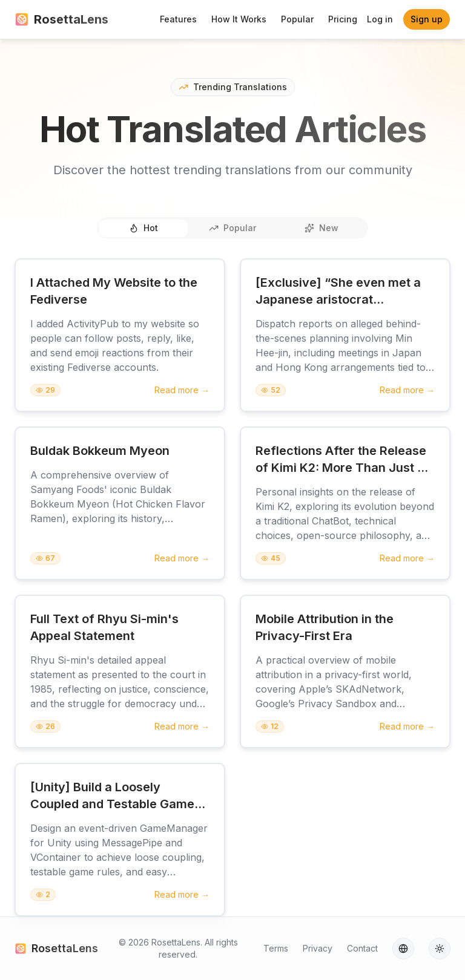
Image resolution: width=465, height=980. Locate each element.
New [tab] (322, 228)
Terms (276, 948)
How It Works (239, 19)
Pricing (343, 19)
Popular (297, 19)
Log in (380, 19)
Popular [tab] (232, 228)
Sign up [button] (427, 19)
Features (178, 19)
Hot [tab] (143, 228)
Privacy (318, 948)
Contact (362, 948)
